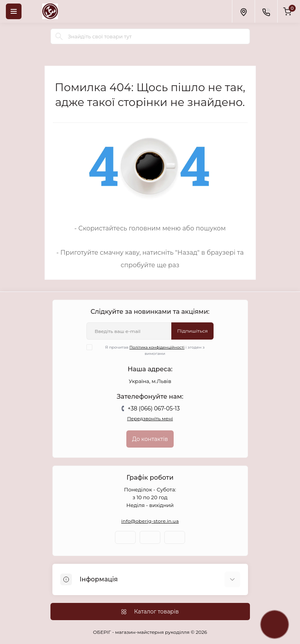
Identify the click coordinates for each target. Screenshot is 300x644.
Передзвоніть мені (150, 418)
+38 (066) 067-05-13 (154, 408)
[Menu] (14, 11)
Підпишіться (192, 331)
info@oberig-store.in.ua (150, 521)
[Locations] (243, 11)
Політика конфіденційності (157, 347)
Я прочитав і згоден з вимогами (150, 350)
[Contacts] (266, 11)
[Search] (59, 36)
